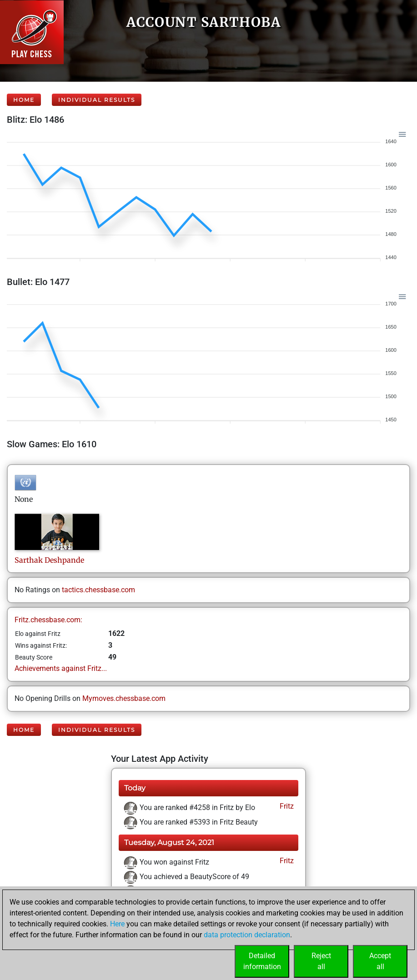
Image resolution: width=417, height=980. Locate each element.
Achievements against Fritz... (61, 668)
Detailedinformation (262, 961)
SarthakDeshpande (49, 560)
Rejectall (321, 961)
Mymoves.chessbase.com (124, 698)
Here (117, 924)
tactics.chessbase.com (98, 590)
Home (24, 100)
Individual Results (97, 100)
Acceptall (380, 961)
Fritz (286, 806)
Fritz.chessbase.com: (48, 620)
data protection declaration (247, 935)
